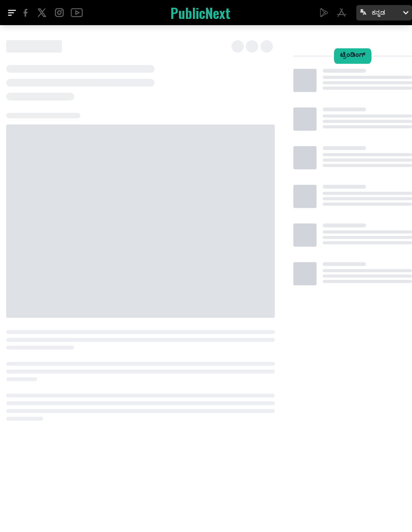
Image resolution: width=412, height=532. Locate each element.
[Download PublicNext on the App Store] (341, 13)
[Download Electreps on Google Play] (324, 13)
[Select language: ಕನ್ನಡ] (384, 13)
